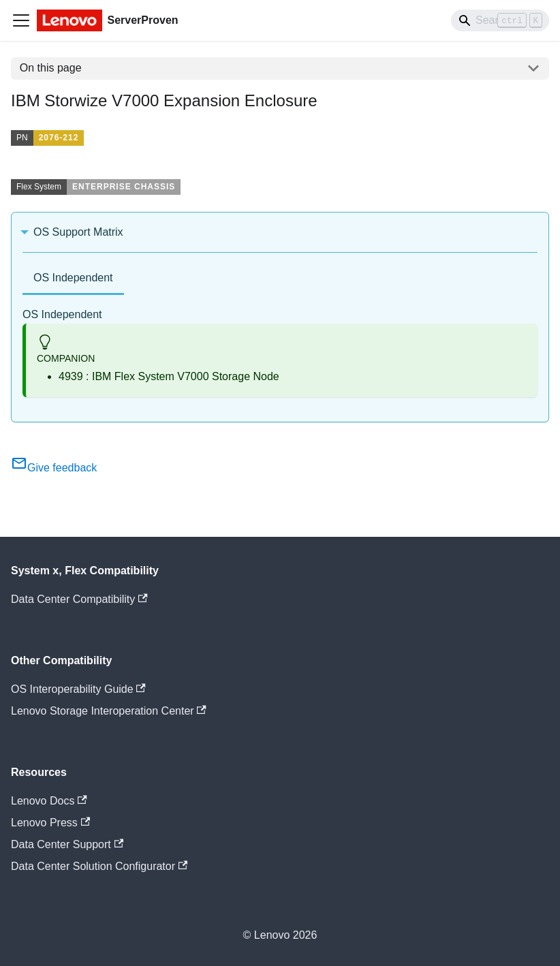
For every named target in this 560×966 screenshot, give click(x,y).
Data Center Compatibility (79, 599)
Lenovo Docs (49, 801)
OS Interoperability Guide (78, 689)
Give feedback (54, 468)
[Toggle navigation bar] (21, 20)
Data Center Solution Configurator (99, 866)
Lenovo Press (50, 823)
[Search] (500, 20)
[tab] (73, 279)
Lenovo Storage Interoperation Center (109, 711)
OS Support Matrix (78, 232)
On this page (51, 68)
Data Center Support (67, 844)
